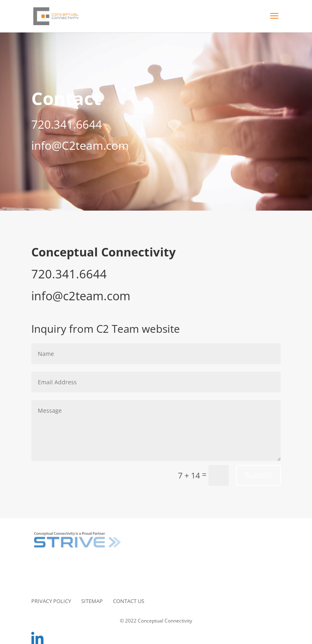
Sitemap (92, 601)
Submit (258, 475)
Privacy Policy (51, 601)
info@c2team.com (81, 296)
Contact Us (129, 601)
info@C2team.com (80, 145)
